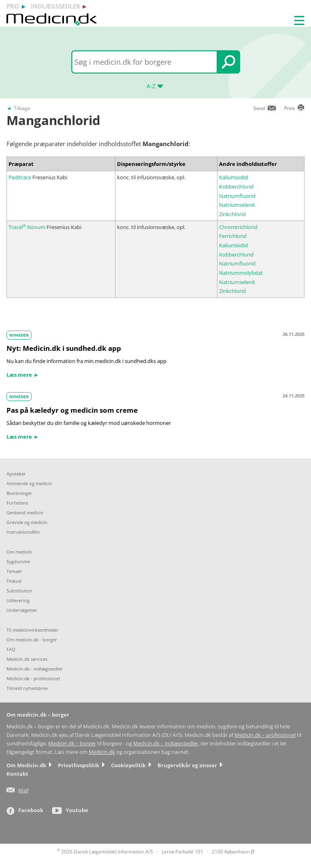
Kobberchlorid (236, 187)
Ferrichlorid (233, 236)
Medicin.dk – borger (72, 744)
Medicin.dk (102, 752)
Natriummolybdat (241, 273)
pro (13, 6)
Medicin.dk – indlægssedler (166, 744)
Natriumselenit (237, 205)
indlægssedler (55, 6)
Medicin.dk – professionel (265, 735)
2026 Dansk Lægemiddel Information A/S (105, 852)
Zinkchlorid (232, 214)
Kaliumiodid (233, 177)
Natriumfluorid (237, 196)
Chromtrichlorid (238, 227)
